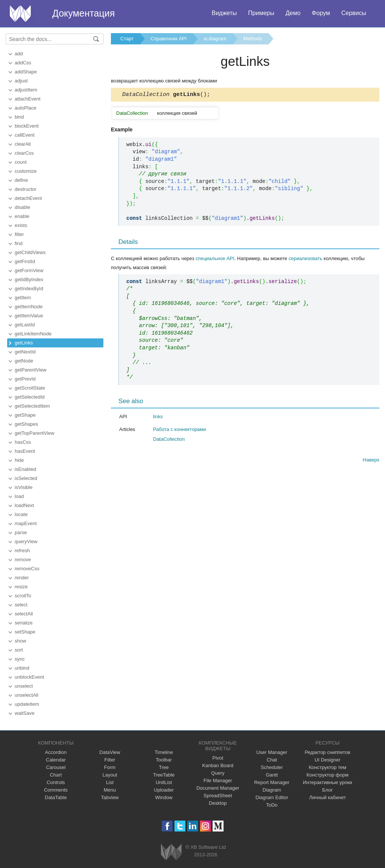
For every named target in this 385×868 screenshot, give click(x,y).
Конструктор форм (327, 775)
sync (20, 659)
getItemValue (29, 316)
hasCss (23, 442)
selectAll (24, 614)
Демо (293, 13)
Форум (321, 13)
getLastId (25, 325)
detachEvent (28, 198)
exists (21, 225)
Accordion (56, 752)
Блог (327, 790)
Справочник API (168, 39)
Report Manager (272, 782)
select (21, 605)
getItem (23, 298)
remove (23, 560)
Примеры (261, 13)
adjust (21, 81)
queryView (26, 541)
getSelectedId (30, 397)
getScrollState (30, 388)
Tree (164, 767)
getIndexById (29, 289)
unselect (24, 686)
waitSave (25, 713)
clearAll (23, 144)
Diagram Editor (272, 797)
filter (19, 234)
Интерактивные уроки (328, 782)
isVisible (23, 487)
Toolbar (164, 760)
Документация (83, 13)
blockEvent (27, 126)
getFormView (29, 270)
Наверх (371, 461)
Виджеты (224, 13)
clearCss (24, 153)
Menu (110, 790)
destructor (26, 189)
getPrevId (25, 379)
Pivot (218, 758)
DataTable (56, 797)
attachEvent (28, 99)
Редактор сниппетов (327, 752)
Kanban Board (218, 765)
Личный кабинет (327, 797)
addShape (26, 72)
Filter (110, 760)
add (19, 54)
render (22, 578)
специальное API (215, 260)
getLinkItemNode (33, 334)
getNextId (25, 352)
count (21, 162)
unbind (22, 668)
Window (164, 797)
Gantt (272, 775)
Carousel (56, 767)
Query (218, 773)
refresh (22, 550)
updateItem (27, 704)
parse (21, 532)
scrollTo (23, 596)
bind (19, 117)
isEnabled (25, 469)
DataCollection (169, 440)
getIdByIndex (29, 279)
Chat (272, 760)
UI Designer (328, 760)
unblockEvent (29, 677)
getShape (25, 415)
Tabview (110, 797)
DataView (110, 752)
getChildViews (30, 252)
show (20, 641)
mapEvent (26, 523)
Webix (171, 852)
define (21, 180)
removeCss (27, 569)
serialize (24, 623)
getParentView (30, 370)
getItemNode (29, 307)
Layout (110, 775)
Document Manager (218, 788)
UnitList (164, 782)
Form (110, 767)
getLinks (24, 343)
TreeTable (164, 775)
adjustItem (26, 90)
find (19, 243)
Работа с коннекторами (180, 430)
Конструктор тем (327, 767)
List (110, 782)
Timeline (164, 752)
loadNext (24, 505)
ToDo (272, 805)
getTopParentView (34, 433)
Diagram (272, 790)
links (158, 418)
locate (21, 514)
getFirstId (25, 261)
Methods (253, 39)
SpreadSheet (218, 796)
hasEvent (25, 451)
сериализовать (305, 260)
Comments (56, 790)
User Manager (272, 752)
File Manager (218, 780)
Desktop (218, 803)
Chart (56, 775)
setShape (25, 632)
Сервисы (354, 13)
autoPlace (26, 108)
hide (19, 460)
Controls (56, 782)
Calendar (56, 760)
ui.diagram (215, 39)
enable (22, 216)
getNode (24, 361)
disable (22, 207)
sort (19, 650)
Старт (127, 39)
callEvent (25, 135)
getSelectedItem (32, 406)
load (19, 496)
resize (21, 587)
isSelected (26, 478)
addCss (23, 63)
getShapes (26, 424)
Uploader (164, 790)
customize (26, 171)
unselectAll (27, 695)
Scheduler (272, 767)
